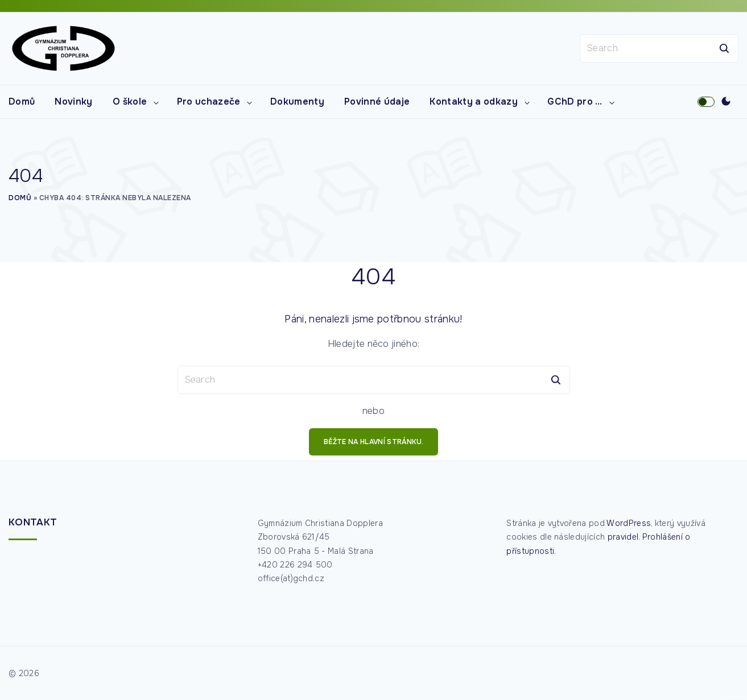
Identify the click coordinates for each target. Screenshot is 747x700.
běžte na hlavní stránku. (373, 442)
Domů (20, 198)
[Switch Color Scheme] (726, 102)
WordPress (629, 523)
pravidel (623, 537)
